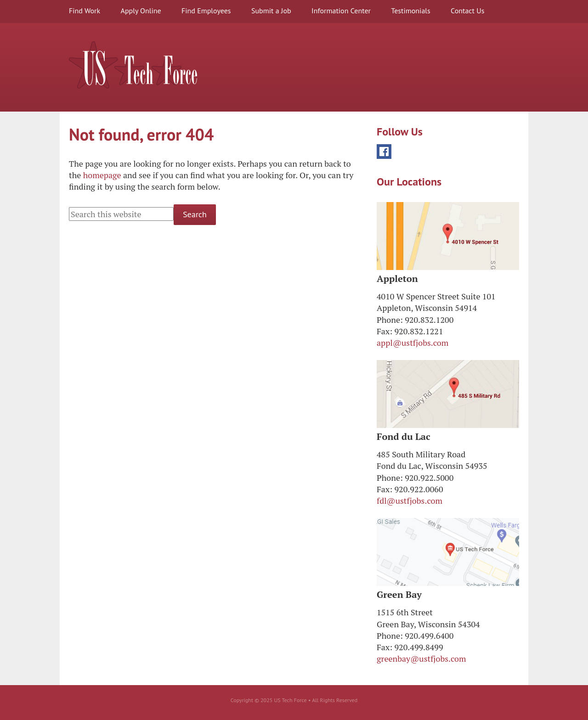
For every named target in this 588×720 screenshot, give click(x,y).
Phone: (390, 320)
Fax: (384, 331)
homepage (102, 175)
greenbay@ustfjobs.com (421, 658)
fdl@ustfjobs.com (410, 501)
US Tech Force (133, 65)
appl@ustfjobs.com (413, 343)
